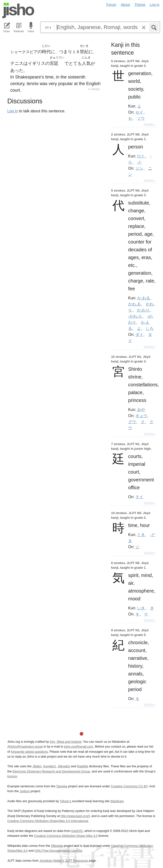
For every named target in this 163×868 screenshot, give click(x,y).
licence (12, 776)
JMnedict (64, 766)
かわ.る (134, 304)
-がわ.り (135, 316)
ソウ (141, 118)
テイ (139, 497)
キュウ (141, 416)
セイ (139, 112)
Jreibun (25, 791)
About (125, 5)
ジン (139, 168)
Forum (111, 5)
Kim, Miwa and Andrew (65, 742)
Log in (155, 5)
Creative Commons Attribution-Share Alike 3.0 (66, 836)
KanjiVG (77, 831)
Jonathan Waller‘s (52, 861)
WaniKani (117, 801)
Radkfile (83, 766)
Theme (140, 5)
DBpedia (57, 846)
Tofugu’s (65, 801)
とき (141, 535)
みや (141, 410)
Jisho (18, 10)
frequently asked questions (29, 752)
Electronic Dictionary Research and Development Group (51, 771)
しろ (150, 328)
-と (139, 162)
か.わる (144, 298)
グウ (132, 422)
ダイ (139, 334)
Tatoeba (95, 89)
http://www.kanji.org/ (75, 816)
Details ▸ (149, 124)
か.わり (143, 310)
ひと (141, 156)
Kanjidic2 (49, 766)
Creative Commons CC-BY (129, 786)
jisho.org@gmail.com (79, 746)
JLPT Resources (77, 861)
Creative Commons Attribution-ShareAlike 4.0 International (48, 821)
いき (141, 608)
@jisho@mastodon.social (25, 746)
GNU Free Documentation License (58, 851)
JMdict (37, 766)
